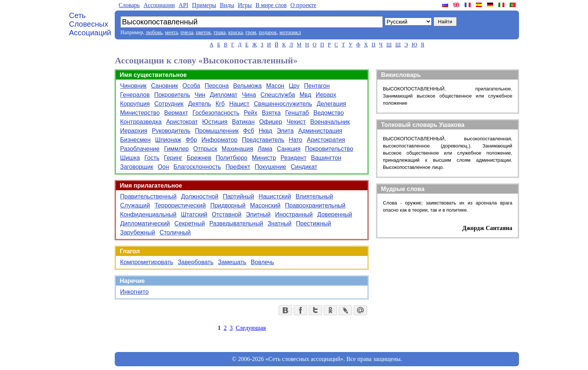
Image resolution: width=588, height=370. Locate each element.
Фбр (191, 140)
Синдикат (304, 167)
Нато (295, 140)
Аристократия (326, 140)
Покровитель (172, 95)
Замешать (232, 262)
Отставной (227, 214)
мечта (171, 32)
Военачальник (330, 122)
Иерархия (134, 131)
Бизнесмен (135, 140)
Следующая (250, 328)
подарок (268, 32)
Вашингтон (326, 158)
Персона (217, 86)
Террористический (180, 205)
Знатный (280, 223)
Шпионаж (168, 140)
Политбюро (232, 158)
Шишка (130, 158)
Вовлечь (262, 262)
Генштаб (297, 113)
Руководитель (171, 131)
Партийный (238, 196)
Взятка (271, 113)
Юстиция (215, 122)
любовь (154, 32)
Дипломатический (145, 223)
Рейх (250, 113)
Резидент (293, 158)
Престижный (313, 223)
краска (235, 32)
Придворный (228, 205)
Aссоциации (159, 5)
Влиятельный (314, 196)
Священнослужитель (283, 104)
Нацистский (275, 196)
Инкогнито (134, 292)
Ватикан (243, 122)
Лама (265, 149)
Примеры (204, 5)
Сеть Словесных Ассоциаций (90, 24)
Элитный (258, 214)
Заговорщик (136, 167)
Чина (249, 95)
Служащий (135, 205)
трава (219, 32)
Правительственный (148, 196)
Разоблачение (140, 149)
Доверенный (335, 214)
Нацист (239, 104)
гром (250, 32)
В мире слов (271, 5)
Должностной (200, 196)
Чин (200, 95)
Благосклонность (197, 167)
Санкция (289, 149)
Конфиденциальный (148, 214)
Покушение (270, 167)
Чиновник (133, 86)
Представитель (263, 140)
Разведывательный (236, 223)
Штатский (194, 214)
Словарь (129, 5)
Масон (275, 86)
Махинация (237, 149)
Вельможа (247, 86)
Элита (285, 131)
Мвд (305, 95)
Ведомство (329, 113)
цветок (203, 32)
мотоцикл (290, 32)
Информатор (219, 140)
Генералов (135, 95)
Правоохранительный (315, 205)
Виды (227, 5)
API (183, 5)
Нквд (265, 131)
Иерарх (326, 95)
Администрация (320, 131)
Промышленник (217, 131)
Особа (191, 86)
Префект (238, 167)
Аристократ (182, 122)
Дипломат (223, 95)
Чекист (296, 122)
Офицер (271, 122)
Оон (163, 167)
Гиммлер (176, 149)
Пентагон (317, 86)
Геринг (173, 158)
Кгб (220, 104)
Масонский (265, 205)
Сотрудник (169, 104)
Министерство (140, 113)
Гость (152, 158)
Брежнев (199, 158)
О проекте (303, 5)
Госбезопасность (216, 113)
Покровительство (329, 149)
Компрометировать (147, 262)
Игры (245, 5)
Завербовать (196, 262)
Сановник (165, 86)
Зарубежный (137, 232)
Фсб (248, 131)
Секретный (190, 223)
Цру (294, 86)
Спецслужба (278, 95)
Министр (264, 158)
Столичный (175, 232)
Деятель (199, 104)
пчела (187, 32)
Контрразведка (141, 122)
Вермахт (176, 113)
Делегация (331, 104)
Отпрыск (205, 149)
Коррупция (135, 104)
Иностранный (294, 214)
